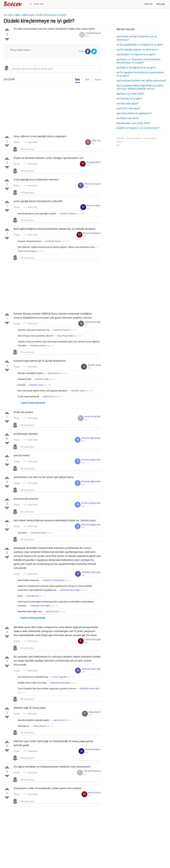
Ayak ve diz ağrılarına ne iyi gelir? (138, 68)
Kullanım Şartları (150, 138)
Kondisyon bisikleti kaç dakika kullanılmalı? (143, 81)
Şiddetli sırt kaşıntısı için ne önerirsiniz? (138, 128)
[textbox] (56, 69)
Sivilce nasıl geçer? (131, 108)
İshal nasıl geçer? (129, 104)
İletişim (120, 142)
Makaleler (121, 138)
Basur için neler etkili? (132, 94)
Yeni (87, 80)
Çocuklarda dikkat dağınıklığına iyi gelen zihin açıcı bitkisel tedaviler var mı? (140, 87)
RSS (118, 145)
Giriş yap (160, 4)
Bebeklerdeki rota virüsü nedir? (133, 123)
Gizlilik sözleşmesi (134, 138)
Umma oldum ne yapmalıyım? (136, 113)
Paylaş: (17, 142)
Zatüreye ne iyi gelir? (131, 99)
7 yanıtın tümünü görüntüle (33, 403)
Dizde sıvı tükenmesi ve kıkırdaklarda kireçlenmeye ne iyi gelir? (138, 61)
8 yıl (87, 36)
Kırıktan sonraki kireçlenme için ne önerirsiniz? (137, 38)
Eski (77, 80)
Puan (98, 80)
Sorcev (24, 4)
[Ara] (37, 4)
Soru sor (149, 4)
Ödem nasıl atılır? (129, 118)
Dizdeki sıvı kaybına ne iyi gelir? (138, 55)
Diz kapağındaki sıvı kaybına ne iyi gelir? (142, 45)
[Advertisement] (52, 109)
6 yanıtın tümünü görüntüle (33, 618)
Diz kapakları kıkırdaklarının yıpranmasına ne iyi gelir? (140, 74)
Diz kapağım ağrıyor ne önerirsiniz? (139, 50)
